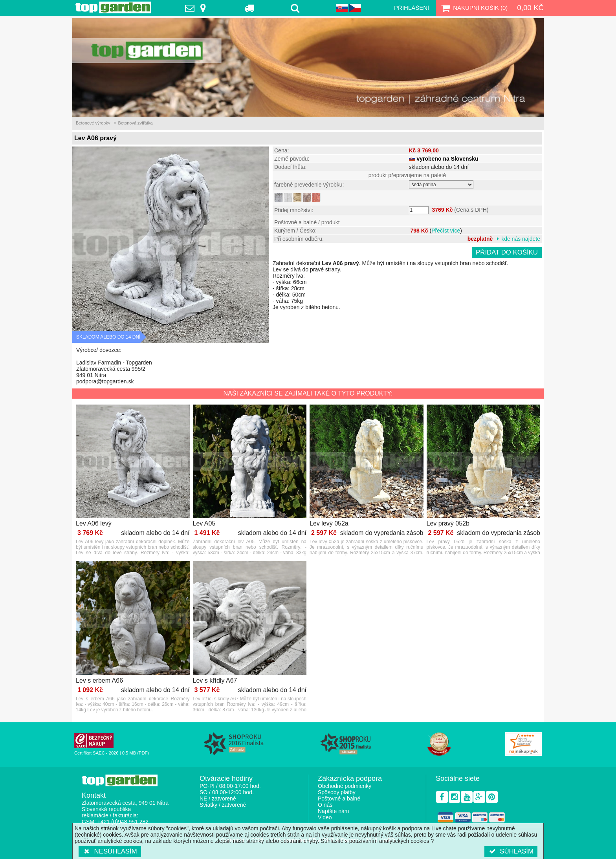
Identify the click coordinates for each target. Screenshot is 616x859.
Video (325, 817)
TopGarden (113, 7)
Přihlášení (412, 8)
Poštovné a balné (339, 799)
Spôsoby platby (337, 792)
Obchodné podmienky (345, 786)
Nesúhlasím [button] (110, 851)
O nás (325, 805)
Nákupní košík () (473, 8)
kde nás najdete (521, 239)
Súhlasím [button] (511, 851)
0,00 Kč (530, 8)
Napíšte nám (333, 811)
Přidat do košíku (507, 252)
